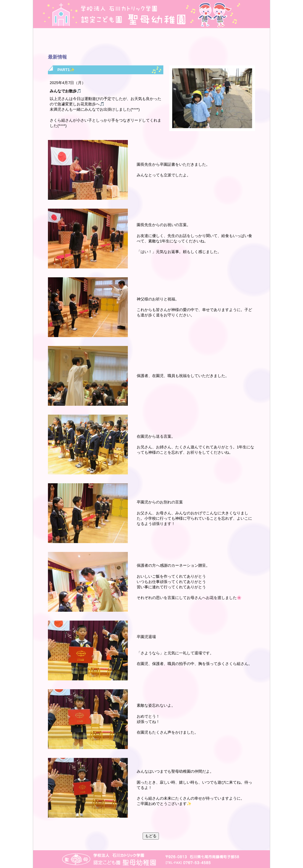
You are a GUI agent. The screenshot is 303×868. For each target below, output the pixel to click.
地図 (251, 14)
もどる (151, 836)
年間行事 (96, 41)
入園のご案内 (207, 41)
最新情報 (133, 41)
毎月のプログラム (170, 41)
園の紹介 (59, 41)
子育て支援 (244, 41)
